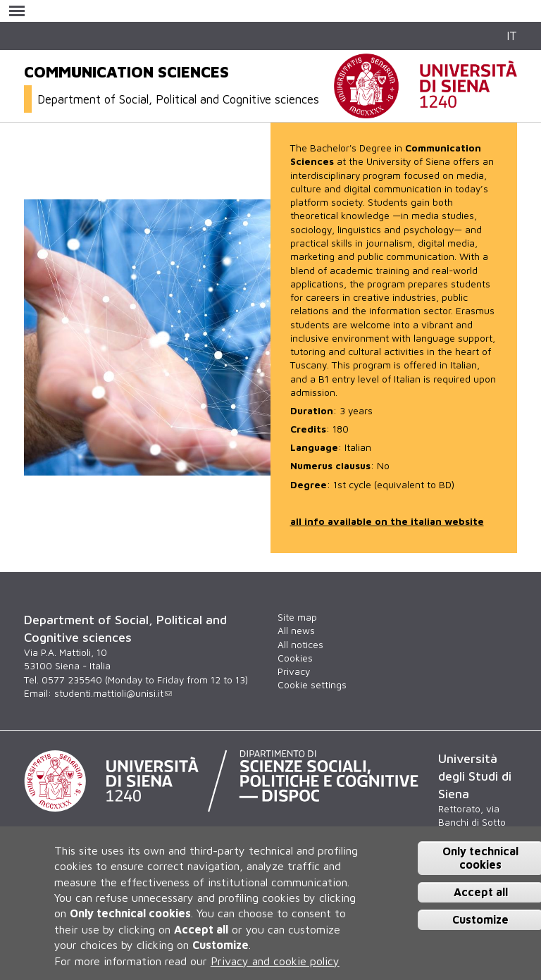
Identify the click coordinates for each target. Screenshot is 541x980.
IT (512, 36)
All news (296, 631)
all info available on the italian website (387, 521)
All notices (300, 645)
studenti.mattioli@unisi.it (113, 693)
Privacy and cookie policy (275, 961)
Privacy (294, 671)
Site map (297, 617)
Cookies (295, 658)
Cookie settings (312, 685)
